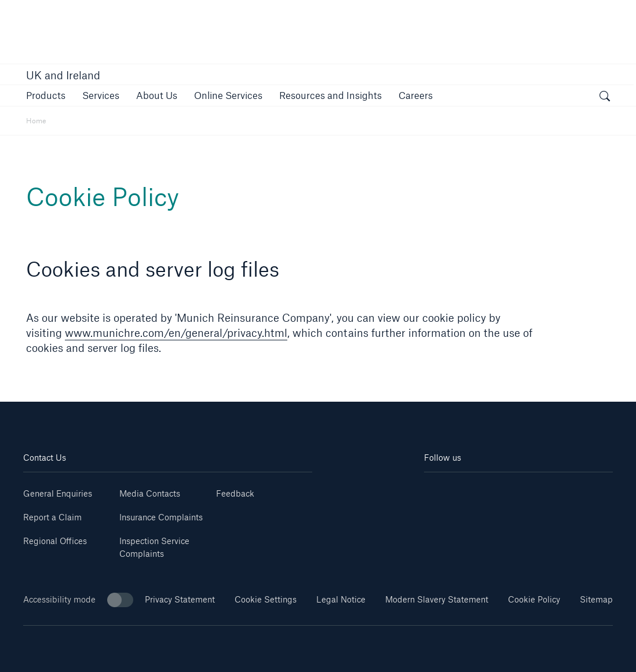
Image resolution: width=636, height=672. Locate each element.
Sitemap (596, 599)
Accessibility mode (78, 600)
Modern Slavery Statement (437, 599)
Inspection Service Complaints (154, 547)
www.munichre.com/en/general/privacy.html (176, 333)
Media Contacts (150, 493)
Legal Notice (341, 599)
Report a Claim (52, 517)
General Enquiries (58, 493)
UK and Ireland (63, 75)
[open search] (605, 97)
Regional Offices (55, 541)
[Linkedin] (440, 489)
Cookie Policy (534, 599)
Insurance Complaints (161, 517)
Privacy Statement (180, 599)
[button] (46, 95)
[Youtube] (471, 489)
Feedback (235, 493)
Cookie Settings (266, 599)
